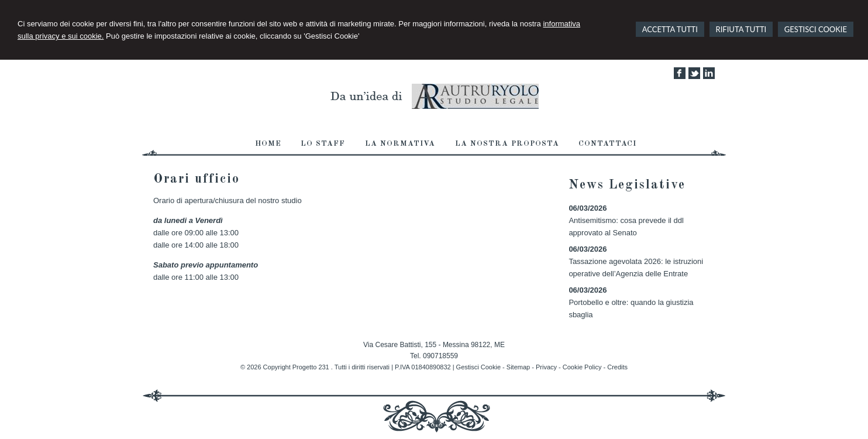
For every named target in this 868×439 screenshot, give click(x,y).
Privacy (546, 367)
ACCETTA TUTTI (670, 29)
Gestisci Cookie (478, 367)
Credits (617, 367)
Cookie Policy (582, 367)
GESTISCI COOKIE (816, 29)
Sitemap (518, 367)
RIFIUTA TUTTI (741, 29)
